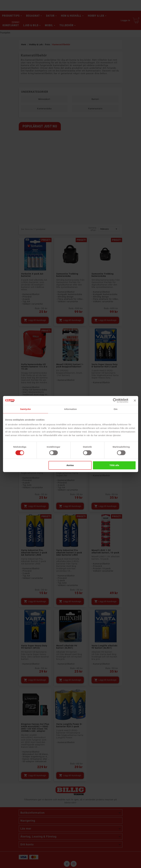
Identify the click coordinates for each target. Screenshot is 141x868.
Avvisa (70, 465)
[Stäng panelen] (135, 400)
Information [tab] (71, 409)
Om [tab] (116, 409)
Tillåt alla (114, 465)
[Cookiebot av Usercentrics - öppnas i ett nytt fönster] (115, 400)
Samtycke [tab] (25, 409)
